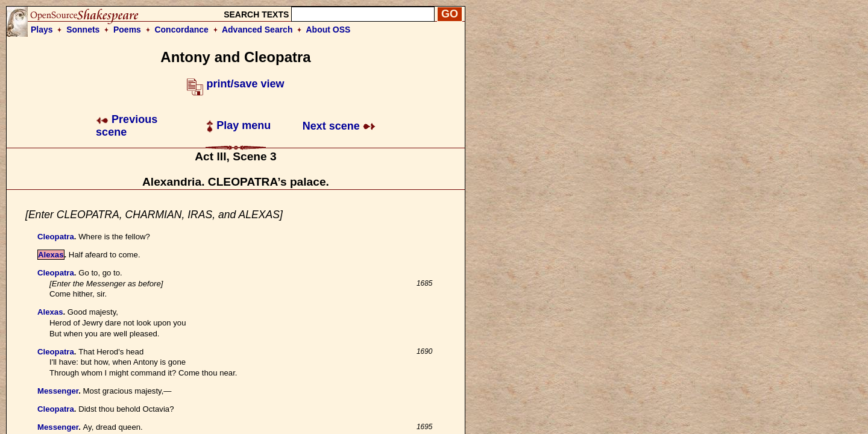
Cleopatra (56, 237)
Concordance (181, 30)
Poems (127, 30)
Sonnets (83, 30)
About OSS (329, 30)
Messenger (58, 391)
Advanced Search (257, 30)
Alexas (51, 255)
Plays (42, 30)
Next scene (339, 126)
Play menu (238, 125)
